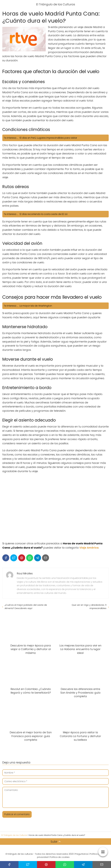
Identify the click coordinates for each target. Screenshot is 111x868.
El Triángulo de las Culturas (56, 4)
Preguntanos (82, 854)
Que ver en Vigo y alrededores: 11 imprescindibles (89, 607)
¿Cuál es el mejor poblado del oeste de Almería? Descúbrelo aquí (26, 607)
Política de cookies (60, 857)
